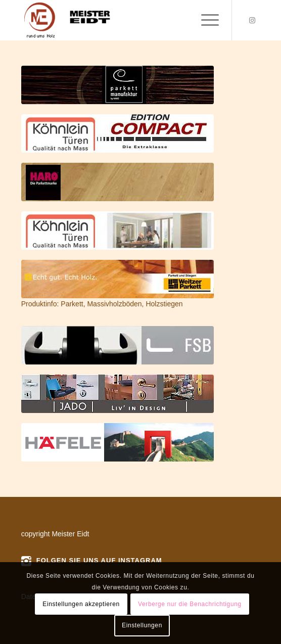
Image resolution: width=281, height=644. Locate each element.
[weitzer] (118, 279)
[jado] (118, 394)
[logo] (117, 20)
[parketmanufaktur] (118, 85)
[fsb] (118, 345)
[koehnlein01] (118, 231)
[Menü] (205, 20)
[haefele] (118, 442)
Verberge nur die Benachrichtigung (190, 604)
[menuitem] (205, 20)
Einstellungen (142, 625)
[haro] (118, 182)
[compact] (118, 133)
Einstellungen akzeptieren (81, 604)
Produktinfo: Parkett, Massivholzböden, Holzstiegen (102, 304)
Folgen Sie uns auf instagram (99, 560)
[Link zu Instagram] (252, 20)
